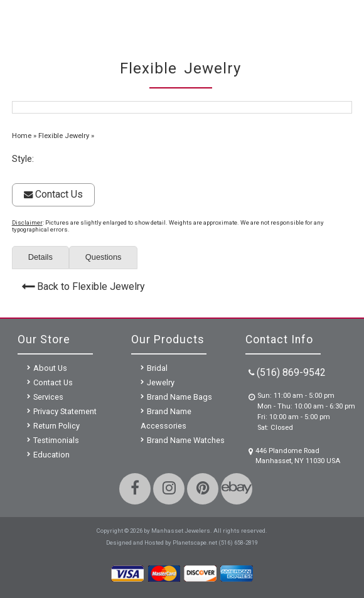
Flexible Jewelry (64, 136)
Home (22, 136)
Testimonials (56, 440)
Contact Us (53, 194)
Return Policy (56, 426)
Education (51, 455)
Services (48, 397)
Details (40, 257)
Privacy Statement (65, 411)
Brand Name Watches (186, 440)
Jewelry (161, 382)
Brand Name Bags (179, 397)
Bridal (157, 368)
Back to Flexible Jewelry (91, 286)
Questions (104, 257)
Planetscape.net (195, 542)
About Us (50, 368)
